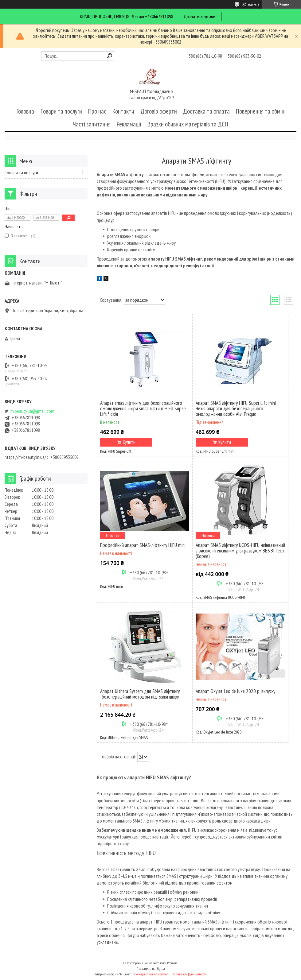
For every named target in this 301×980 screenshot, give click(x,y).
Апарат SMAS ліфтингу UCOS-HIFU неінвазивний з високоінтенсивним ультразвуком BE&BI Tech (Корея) (240, 551)
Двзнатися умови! (200, 16)
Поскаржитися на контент (151, 974)
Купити (129, 442)
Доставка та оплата (206, 111)
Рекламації (129, 124)
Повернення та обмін (260, 111)
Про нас (97, 111)
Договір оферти (159, 111)
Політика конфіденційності (188, 974)
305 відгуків (250, 4)
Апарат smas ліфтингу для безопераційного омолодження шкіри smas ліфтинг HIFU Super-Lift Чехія (143, 409)
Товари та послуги (61, 111)
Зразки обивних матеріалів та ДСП (188, 124)
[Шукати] (109, 56)
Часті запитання (92, 124)
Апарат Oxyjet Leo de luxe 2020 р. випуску (235, 691)
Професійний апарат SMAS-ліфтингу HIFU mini (143, 545)
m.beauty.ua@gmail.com (32, 411)
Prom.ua (172, 963)
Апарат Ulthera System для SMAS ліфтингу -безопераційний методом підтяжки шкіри (140, 694)
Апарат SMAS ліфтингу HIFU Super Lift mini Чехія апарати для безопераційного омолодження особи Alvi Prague (236, 409)
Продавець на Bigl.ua (151, 968)
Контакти (123, 111)
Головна (25, 111)
